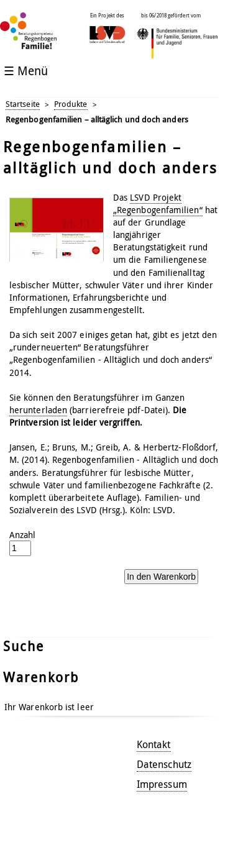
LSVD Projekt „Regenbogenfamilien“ (158, 203)
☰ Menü (26, 71)
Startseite (23, 104)
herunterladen (38, 410)
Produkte (71, 104)
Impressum (162, 784)
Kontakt (154, 744)
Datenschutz (164, 764)
